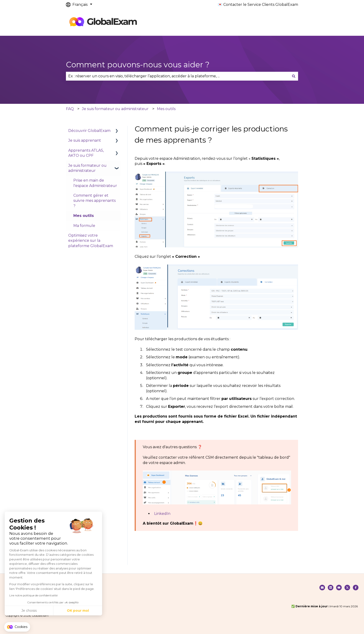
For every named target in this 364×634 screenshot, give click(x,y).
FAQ (70, 109)
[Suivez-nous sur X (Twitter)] (347, 588)
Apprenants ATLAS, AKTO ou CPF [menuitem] (86, 153)
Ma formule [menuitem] (84, 226)
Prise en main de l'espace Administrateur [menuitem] (95, 183)
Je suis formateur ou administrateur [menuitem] (87, 168)
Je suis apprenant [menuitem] (85, 140)
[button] (17, 627)
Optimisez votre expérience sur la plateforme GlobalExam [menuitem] (91, 241)
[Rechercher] (294, 76)
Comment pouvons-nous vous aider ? (138, 65)
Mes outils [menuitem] (84, 216)
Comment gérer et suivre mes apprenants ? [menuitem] (94, 201)
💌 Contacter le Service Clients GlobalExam (258, 5)
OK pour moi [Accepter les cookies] (78, 611)
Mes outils (166, 109)
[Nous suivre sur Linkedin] (331, 588)
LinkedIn (162, 514)
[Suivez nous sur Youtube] (339, 588)
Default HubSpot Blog (171, 22)
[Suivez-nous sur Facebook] (356, 588)
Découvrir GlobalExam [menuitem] (89, 131)
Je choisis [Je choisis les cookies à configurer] (29, 611)
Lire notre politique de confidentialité (33, 595)
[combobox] (178, 76)
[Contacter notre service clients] (322, 588)
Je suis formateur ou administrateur (115, 109)
